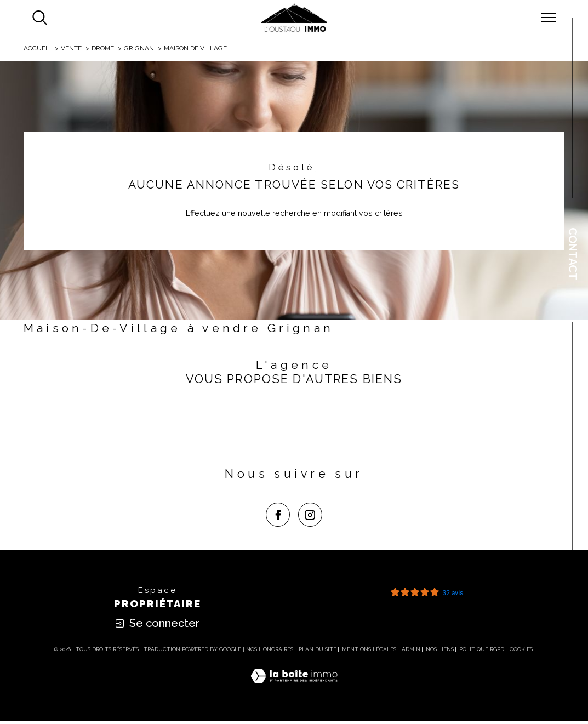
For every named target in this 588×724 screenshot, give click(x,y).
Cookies (521, 652)
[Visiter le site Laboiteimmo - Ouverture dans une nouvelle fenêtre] (294, 691)
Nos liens (440, 652)
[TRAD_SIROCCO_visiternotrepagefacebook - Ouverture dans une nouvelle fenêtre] (278, 517)
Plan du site (318, 652)
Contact (573, 254)
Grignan (140, 49)
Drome (104, 49)
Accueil (37, 49)
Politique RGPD (482, 652)
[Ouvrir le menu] (549, 18)
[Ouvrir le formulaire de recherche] (40, 18)
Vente (71, 49)
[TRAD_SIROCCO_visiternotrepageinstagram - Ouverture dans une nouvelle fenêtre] (310, 517)
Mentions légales (369, 652)
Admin (411, 652)
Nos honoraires (270, 652)
